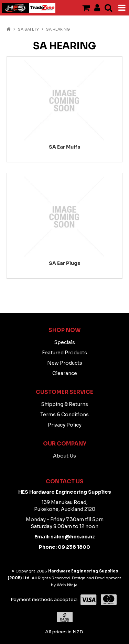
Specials (64, 342)
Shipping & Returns (64, 404)
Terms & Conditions (64, 415)
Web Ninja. (68, 585)
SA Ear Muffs (65, 147)
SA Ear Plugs (65, 263)
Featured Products (64, 353)
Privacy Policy (65, 425)
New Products (65, 363)
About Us (64, 456)
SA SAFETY (28, 29)
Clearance (65, 373)
